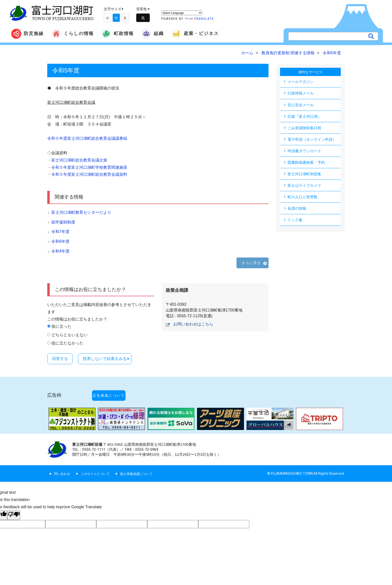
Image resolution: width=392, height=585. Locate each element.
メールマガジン (301, 82)
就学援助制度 (63, 222)
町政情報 (117, 34)
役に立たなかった (67, 343)
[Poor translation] (14, 506)
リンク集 (295, 223)
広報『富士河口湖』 (305, 117)
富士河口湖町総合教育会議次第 (79, 160)
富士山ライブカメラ (305, 187)
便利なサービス (310, 72)
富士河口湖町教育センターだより (81, 212)
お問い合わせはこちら (193, 324)
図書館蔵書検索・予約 (307, 164)
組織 (152, 34)
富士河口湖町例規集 (305, 176)
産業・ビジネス (195, 34)
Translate (199, 19)
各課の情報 (297, 211)
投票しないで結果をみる (115, 358)
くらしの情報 (72, 34)
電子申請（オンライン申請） (313, 140)
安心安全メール (301, 105)
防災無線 (27, 34)
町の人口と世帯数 (303, 199)
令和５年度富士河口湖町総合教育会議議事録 (87, 138)
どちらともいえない (69, 335)
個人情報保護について (141, 464)
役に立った (61, 326)
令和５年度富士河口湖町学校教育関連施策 (89, 167)
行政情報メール (301, 93)
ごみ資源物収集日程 (305, 129)
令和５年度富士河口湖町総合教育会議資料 (89, 174)
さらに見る (251, 263)
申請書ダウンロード (305, 152)
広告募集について (117, 390)
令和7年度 (60, 232)
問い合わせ (63, 464)
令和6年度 (60, 241)
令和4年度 (60, 251)
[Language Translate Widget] (182, 13)
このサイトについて (97, 464)
